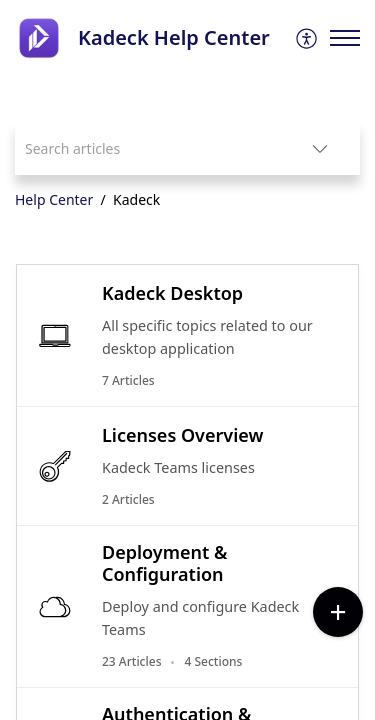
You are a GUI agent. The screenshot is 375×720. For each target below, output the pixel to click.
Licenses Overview (182, 435)
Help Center (54, 199)
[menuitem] (307, 38)
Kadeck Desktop (172, 293)
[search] (147, 148)
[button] (307, 38)
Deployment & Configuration (164, 563)
